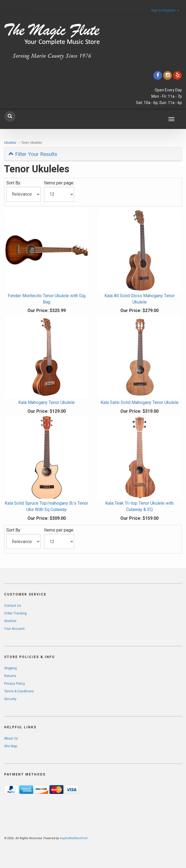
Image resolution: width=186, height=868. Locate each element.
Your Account (14, 629)
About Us (11, 738)
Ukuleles (10, 143)
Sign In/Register (165, 10)
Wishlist (10, 621)
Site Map (11, 746)
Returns (10, 676)
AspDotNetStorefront (74, 838)
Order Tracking (15, 613)
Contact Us (13, 606)
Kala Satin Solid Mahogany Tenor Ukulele (140, 402)
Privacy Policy (15, 684)
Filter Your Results (33, 154)
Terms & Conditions (19, 691)
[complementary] (146, 838)
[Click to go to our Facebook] (158, 75)
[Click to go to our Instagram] (168, 75)
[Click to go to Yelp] (177, 75)
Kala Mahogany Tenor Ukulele (47, 402)
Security (10, 699)
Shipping (10, 668)
